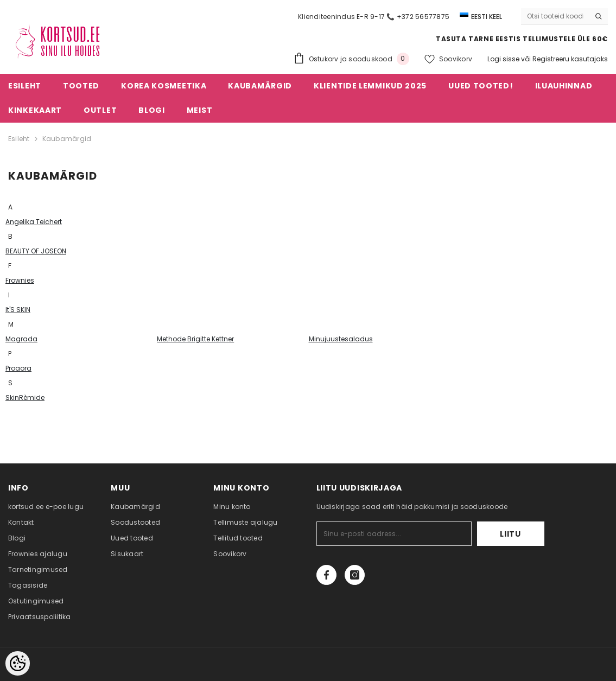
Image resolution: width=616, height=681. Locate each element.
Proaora (18, 368)
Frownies (20, 280)
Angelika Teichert (34, 222)
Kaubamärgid (67, 139)
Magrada (21, 339)
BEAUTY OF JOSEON (36, 251)
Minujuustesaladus (341, 339)
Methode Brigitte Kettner (195, 339)
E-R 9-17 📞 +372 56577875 (403, 17)
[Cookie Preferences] (18, 663)
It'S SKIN (18, 310)
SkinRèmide (25, 397)
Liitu (510, 534)
